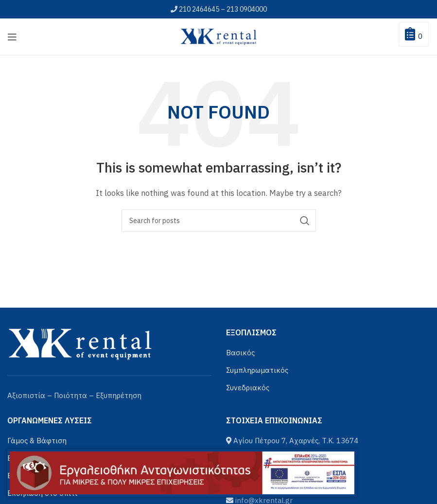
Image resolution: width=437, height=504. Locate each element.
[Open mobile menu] (12, 37)
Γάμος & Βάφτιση (37, 441)
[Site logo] (219, 36)
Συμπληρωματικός (257, 370)
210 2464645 (199, 9)
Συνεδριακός (248, 388)
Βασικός (240, 353)
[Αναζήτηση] (219, 221)
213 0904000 (247, 9)
